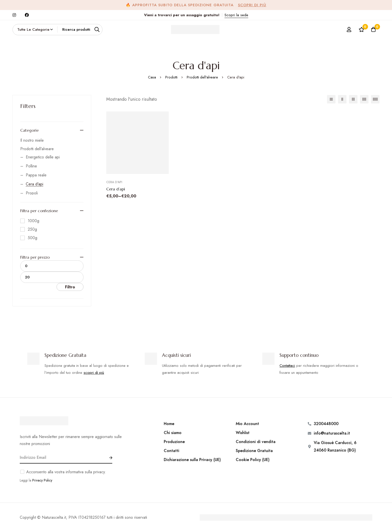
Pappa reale (36, 175)
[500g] (29, 238)
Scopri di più (252, 5)
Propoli (32, 193)
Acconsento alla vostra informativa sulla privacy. (66, 472)
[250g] (29, 229)
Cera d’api (116, 189)
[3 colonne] (353, 99)
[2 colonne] (342, 99)
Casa (152, 77)
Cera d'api (34, 184)
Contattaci (287, 365)
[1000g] (30, 221)
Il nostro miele (32, 140)
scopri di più (94, 372)
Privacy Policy (42, 480)
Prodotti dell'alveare (202, 77)
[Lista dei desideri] (360, 29)
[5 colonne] (375, 99)
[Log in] (348, 29)
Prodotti (171, 77)
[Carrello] (373, 29)
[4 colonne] (364, 99)
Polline (31, 166)
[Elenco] (331, 99)
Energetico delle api (43, 157)
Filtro (70, 287)
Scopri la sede (236, 15)
